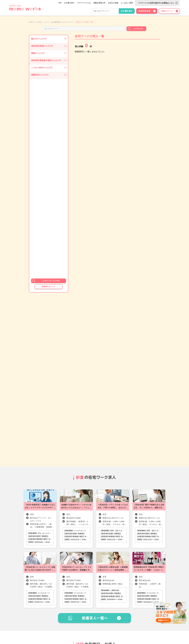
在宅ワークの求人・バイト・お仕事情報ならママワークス (51, 22)
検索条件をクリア (49, 287)
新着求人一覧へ (95, 618)
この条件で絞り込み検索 (50, 281)
